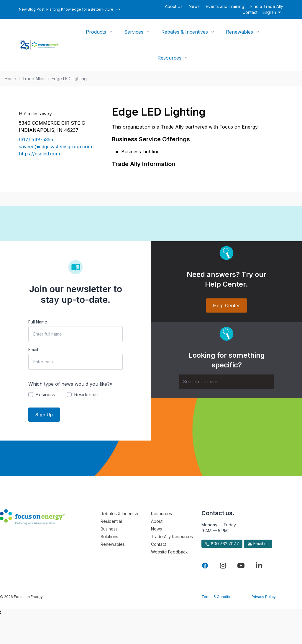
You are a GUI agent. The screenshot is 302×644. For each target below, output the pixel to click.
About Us (174, 6)
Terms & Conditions (219, 597)
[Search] (226, 382)
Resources (169, 58)
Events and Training (225, 6)
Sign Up (44, 415)
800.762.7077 (222, 544)
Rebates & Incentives (185, 32)
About (157, 521)
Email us (258, 544)
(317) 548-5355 (36, 139)
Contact (250, 12)
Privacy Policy (264, 597)
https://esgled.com (39, 154)
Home (10, 79)
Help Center (226, 305)
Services (134, 32)
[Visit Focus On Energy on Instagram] (223, 566)
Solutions (109, 537)
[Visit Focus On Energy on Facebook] (205, 566)
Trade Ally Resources (172, 537)
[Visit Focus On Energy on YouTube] (241, 566)
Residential (111, 521)
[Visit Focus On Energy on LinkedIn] (259, 566)
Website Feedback (169, 552)
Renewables (239, 32)
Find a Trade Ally (267, 6)
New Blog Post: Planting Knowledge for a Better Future (69, 9)
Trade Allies (34, 79)
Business (109, 529)
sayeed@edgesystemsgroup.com (55, 147)
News (194, 6)
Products (96, 32)
